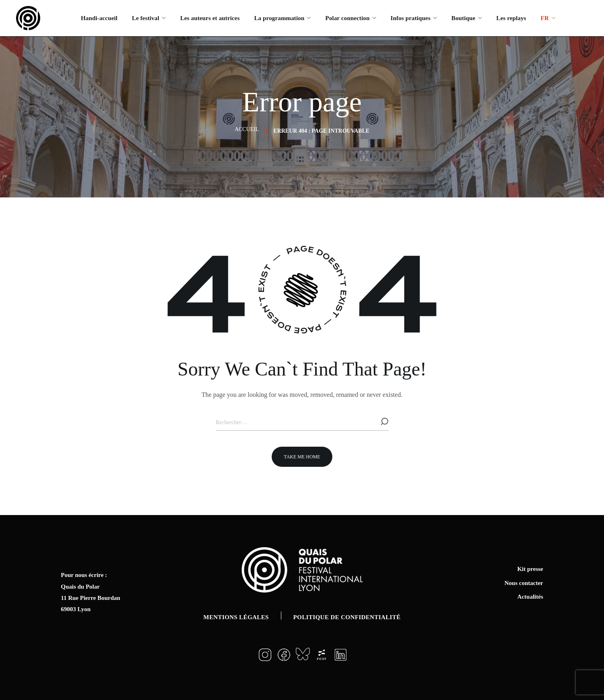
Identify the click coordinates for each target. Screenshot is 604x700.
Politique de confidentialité (347, 617)
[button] (302, 457)
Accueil (247, 129)
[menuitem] (548, 18)
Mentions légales (236, 617)
